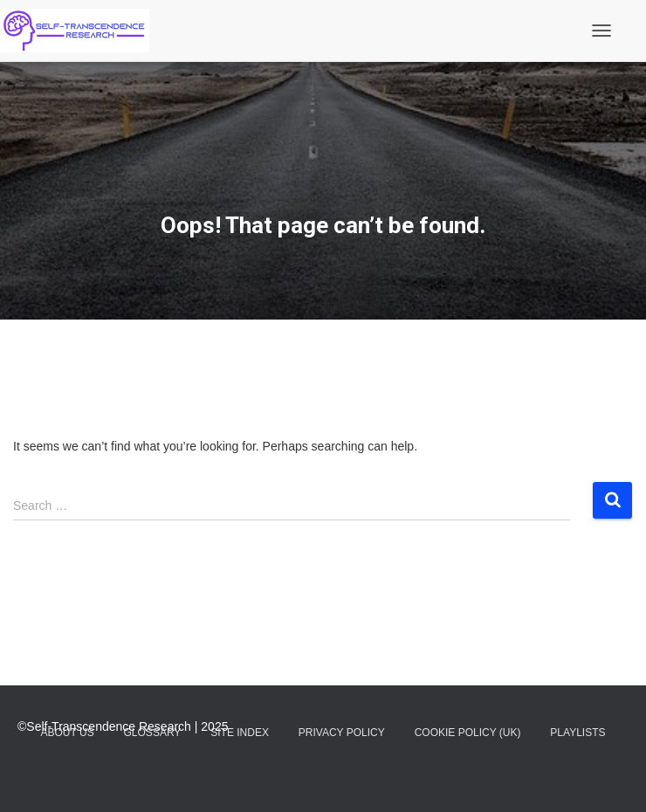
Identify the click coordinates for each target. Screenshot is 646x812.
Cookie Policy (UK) (468, 733)
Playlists (577, 733)
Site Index (240, 733)
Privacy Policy (342, 733)
